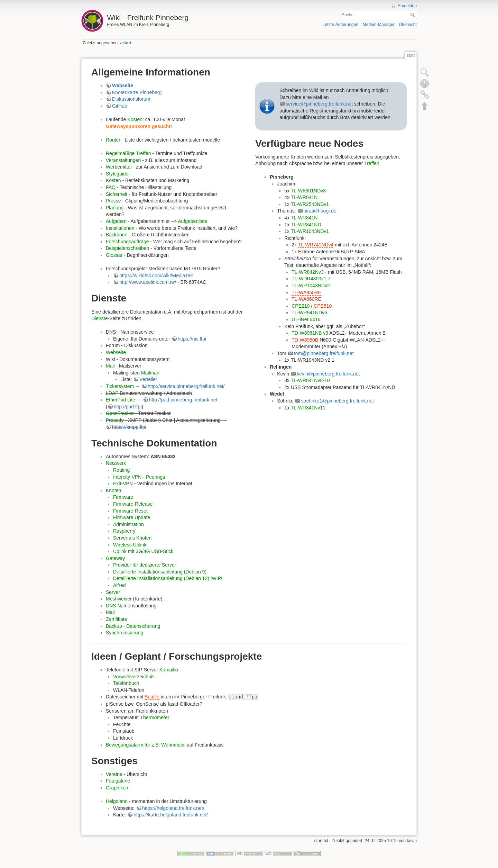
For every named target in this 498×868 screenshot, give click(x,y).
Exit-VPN (123, 483)
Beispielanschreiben (127, 248)
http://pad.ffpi (128, 407)
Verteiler (148, 379)
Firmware (123, 497)
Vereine (114, 774)
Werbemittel (119, 167)
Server (113, 592)
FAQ (111, 187)
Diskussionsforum (131, 99)
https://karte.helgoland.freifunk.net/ (171, 815)
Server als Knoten (132, 538)
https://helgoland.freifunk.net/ (173, 808)
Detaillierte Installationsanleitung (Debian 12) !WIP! (168, 578)
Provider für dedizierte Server (145, 565)
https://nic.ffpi (192, 339)
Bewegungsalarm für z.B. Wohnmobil (146, 745)
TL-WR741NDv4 (316, 245)
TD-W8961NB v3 (310, 333)
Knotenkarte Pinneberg (137, 92)
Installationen (120, 228)
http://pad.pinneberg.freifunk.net (183, 400)
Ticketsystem (120, 386)
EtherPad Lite (121, 400)
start (127, 43)
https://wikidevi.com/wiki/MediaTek (156, 275)
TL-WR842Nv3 (308, 272)
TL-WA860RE (306, 299)
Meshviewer (119, 599)
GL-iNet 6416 (306, 319)
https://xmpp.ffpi (129, 427)
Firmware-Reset (130, 511)
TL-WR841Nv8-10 (310, 380)
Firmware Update (132, 517)
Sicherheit (117, 194)
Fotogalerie (118, 781)
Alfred (119, 585)
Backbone (117, 235)
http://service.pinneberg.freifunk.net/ (186, 386)
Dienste (99, 318)
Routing (121, 470)
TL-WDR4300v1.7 (311, 279)
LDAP (112, 393)
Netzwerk (116, 463)
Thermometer (155, 717)
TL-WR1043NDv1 (310, 231)
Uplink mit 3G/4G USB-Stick (143, 551)
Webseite (123, 85)
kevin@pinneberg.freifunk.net (328, 374)
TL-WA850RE (306, 292)
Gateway (115, 558)
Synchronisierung (124, 633)
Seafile (152, 697)
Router (113, 140)
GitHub (120, 106)
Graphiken (117, 788)
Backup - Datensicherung (133, 626)
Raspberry (124, 531)
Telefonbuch (126, 683)
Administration (128, 524)
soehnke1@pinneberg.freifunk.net (338, 401)
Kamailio (169, 670)
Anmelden (407, 6)
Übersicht (408, 25)
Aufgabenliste (192, 221)
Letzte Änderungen (341, 25)
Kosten (135, 119)
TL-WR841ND (306, 225)
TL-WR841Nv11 (308, 408)
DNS (111, 606)
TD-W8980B (305, 340)
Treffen (372, 163)
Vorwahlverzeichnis (134, 677)
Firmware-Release (133, 504)
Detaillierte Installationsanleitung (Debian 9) (160, 572)
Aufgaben (116, 221)
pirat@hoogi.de (320, 211)
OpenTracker (120, 413)
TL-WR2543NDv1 (310, 204)
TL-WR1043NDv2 (311, 286)
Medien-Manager (379, 25)
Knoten (113, 490)
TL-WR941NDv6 (309, 313)
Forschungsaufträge (127, 242)
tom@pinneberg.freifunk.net (324, 353)
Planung (115, 208)
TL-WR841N (304, 197)
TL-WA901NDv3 (308, 191)
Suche (413, 15)
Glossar (114, 255)
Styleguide (117, 174)
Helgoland (117, 801)
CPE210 (301, 306)
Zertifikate (116, 619)
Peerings (155, 477)
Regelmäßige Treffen (128, 153)
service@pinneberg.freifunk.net (319, 104)
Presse (113, 201)
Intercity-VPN (127, 477)
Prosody (115, 420)
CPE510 (323, 306)
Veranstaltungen (123, 160)
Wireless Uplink (130, 545)
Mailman (150, 373)
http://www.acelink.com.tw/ (148, 282)
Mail (110, 366)
